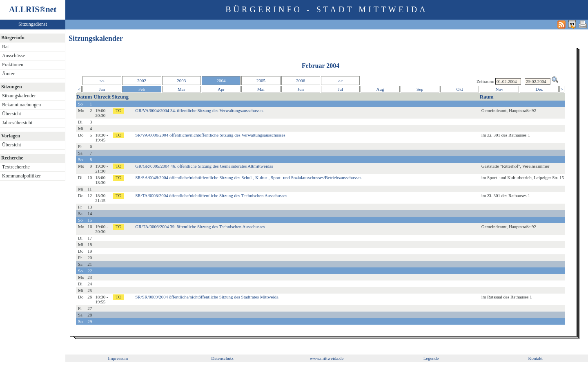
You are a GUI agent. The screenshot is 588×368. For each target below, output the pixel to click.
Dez (539, 89)
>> (340, 81)
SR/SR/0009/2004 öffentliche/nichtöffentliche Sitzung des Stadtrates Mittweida (207, 297)
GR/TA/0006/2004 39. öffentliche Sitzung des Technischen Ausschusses (200, 227)
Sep (420, 89)
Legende (431, 358)
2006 (301, 81)
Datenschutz (222, 358)
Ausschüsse (13, 56)
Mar (181, 89)
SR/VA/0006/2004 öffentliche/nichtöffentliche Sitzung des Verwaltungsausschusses (210, 135)
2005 (261, 81)
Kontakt (535, 358)
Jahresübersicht (17, 123)
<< (102, 81)
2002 (142, 81)
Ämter (8, 74)
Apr (221, 89)
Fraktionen (13, 65)
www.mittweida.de (326, 358)
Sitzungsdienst (33, 24)
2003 (181, 81)
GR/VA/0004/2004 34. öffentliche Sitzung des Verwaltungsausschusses (199, 110)
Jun (301, 89)
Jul (340, 89)
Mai (261, 89)
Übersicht (12, 114)
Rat (6, 47)
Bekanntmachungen (21, 105)
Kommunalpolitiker (21, 176)
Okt (460, 89)
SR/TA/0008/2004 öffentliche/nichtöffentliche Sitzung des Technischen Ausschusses (211, 195)
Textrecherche (16, 167)
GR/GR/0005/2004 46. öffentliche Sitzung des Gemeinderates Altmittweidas (204, 166)
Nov (500, 89)
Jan (102, 89)
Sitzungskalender (19, 96)
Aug (380, 89)
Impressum (118, 358)
